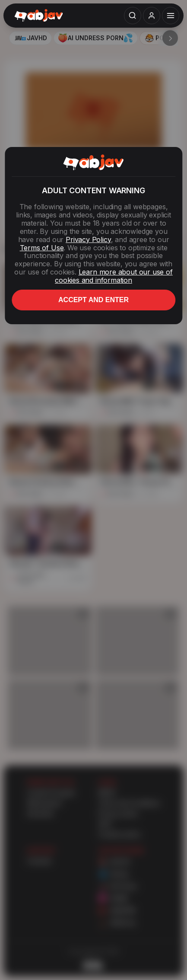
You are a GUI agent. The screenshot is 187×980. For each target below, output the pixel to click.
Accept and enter (93, 300)
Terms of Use (42, 248)
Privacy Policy (88, 239)
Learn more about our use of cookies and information (114, 276)
